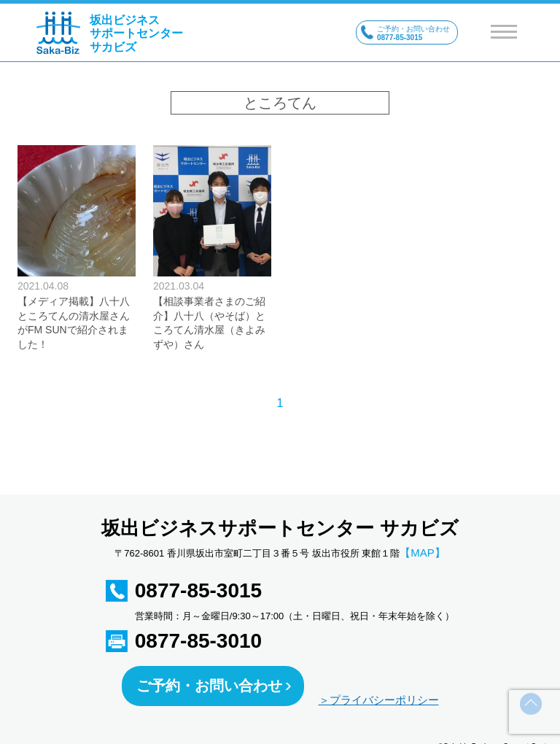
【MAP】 (423, 553)
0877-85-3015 (198, 590)
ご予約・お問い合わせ (209, 686)
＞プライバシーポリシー (379, 700)
